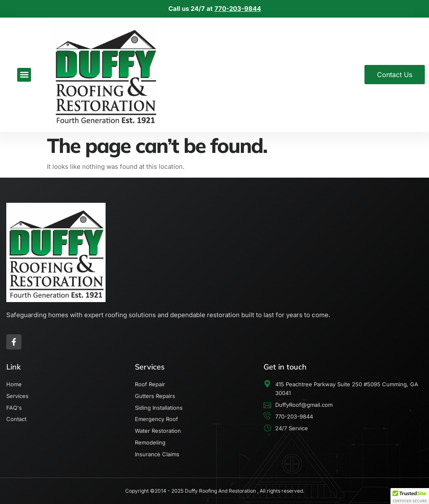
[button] (24, 75)
